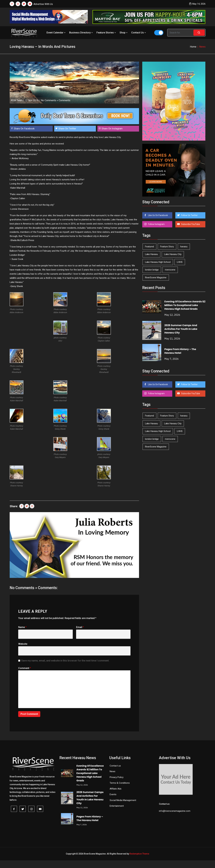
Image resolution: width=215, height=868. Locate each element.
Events (113, 794)
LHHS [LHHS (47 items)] (180, 262)
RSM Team (17, 100)
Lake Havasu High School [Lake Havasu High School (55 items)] (158, 262)
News (112, 771)
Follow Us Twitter (189, 215)
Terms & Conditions (120, 783)
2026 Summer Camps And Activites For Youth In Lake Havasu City (181, 329)
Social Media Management (123, 800)
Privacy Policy (117, 777)
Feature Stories (107, 33)
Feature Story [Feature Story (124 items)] (167, 247)
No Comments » (49, 100)
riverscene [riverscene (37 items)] (170, 270)
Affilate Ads (116, 789)
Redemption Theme (139, 854)
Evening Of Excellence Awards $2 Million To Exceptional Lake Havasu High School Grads (185, 305)
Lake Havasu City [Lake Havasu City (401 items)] (173, 254)
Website (23, 644)
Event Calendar (56, 33)
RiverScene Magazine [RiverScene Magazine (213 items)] (156, 278)
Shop (124, 33)
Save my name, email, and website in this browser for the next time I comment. (65, 661)
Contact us (115, 766)
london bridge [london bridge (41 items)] (152, 270)
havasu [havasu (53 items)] (184, 247)
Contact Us (139, 33)
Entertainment (117, 806)
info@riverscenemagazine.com (175, 811)
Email (80, 627)
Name (22, 627)
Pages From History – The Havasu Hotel (180, 351)
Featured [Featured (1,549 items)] (149, 247)
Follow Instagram (156, 224)
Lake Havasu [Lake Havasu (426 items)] (151, 254)
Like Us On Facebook (158, 215)
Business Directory (81, 33)
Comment (25, 668)
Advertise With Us (43, 4)
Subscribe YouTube (190, 224)
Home (193, 47)
